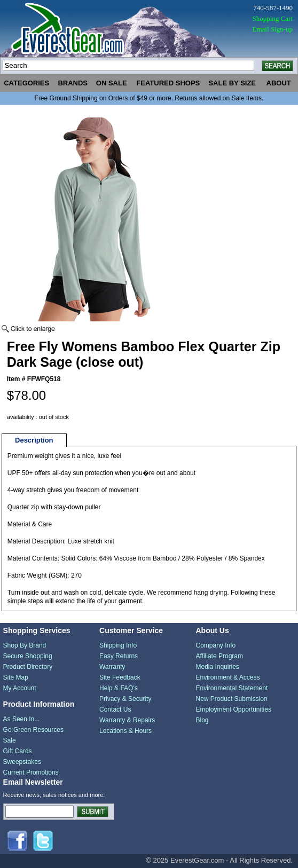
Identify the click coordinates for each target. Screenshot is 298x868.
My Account (20, 688)
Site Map (16, 677)
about (279, 83)
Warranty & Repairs (127, 720)
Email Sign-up (273, 29)
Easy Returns (119, 656)
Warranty (112, 667)
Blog (202, 720)
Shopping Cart (273, 18)
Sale (10, 740)
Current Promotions (31, 772)
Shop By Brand (25, 645)
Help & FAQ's (119, 688)
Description (34, 440)
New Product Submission (231, 699)
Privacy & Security (125, 699)
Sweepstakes (22, 762)
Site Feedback (120, 677)
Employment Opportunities (233, 709)
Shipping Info (118, 645)
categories (26, 83)
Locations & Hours (126, 731)
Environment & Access (228, 677)
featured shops (168, 83)
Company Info (215, 645)
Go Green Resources (33, 730)
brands (73, 83)
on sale (112, 83)
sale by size (232, 83)
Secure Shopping (28, 656)
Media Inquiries (217, 667)
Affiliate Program (219, 656)
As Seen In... (22, 719)
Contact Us (115, 709)
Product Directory (28, 667)
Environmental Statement (232, 688)
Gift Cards (18, 751)
